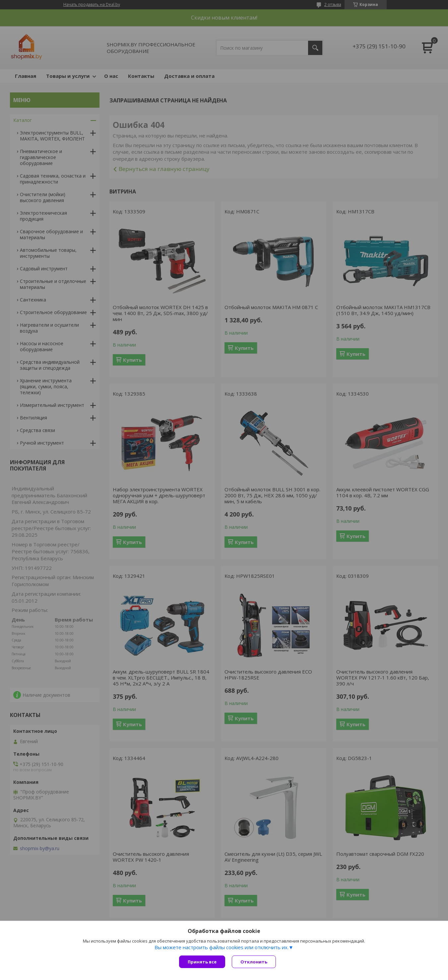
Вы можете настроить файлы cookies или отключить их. (222, 947)
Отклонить (254, 962)
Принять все (202, 962)
